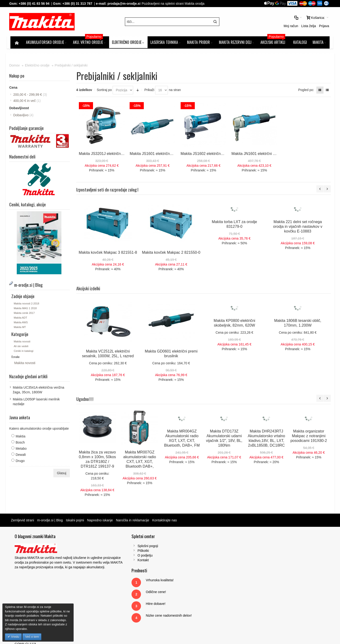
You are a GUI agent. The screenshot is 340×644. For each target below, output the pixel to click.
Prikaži (150, 91)
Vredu (15, 637)
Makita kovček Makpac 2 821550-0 (172, 253)
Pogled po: (305, 91)
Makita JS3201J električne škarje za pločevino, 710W (124, 155)
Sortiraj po (105, 91)
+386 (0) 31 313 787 (79, 4)
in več (28, 102)
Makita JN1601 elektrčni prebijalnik (260, 155)
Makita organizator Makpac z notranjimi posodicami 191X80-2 (309, 437)
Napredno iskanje (101, 521)
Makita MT (21, 328)
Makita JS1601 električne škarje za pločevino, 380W (174, 155)
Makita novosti (23, 342)
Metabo (22, 449)
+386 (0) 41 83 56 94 (35, 4)
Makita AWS (22, 323)
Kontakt (106, 561)
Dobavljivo (25, 116)
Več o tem (32, 637)
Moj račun (251, 22)
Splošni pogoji (111, 547)
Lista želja (269, 22)
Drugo (21, 462)
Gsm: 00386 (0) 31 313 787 (272, 580)
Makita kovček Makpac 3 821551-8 (108, 253)
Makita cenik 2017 (25, 314)
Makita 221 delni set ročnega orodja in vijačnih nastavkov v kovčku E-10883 (298, 227)
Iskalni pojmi (76, 521)
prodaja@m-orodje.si (125, 4)
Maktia (22, 437)
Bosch (21, 443)
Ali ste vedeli (22, 347)
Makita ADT (22, 319)
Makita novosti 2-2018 (28, 304)
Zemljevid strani (24, 521)
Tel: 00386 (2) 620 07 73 (269, 575)
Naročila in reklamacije (134, 521)
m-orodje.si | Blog (51, 521)
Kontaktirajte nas (166, 521)
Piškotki (106, 552)
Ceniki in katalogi (25, 352)
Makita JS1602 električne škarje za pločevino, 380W (224, 155)
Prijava (284, 22)
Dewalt (22, 456)
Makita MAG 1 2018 (26, 309)
